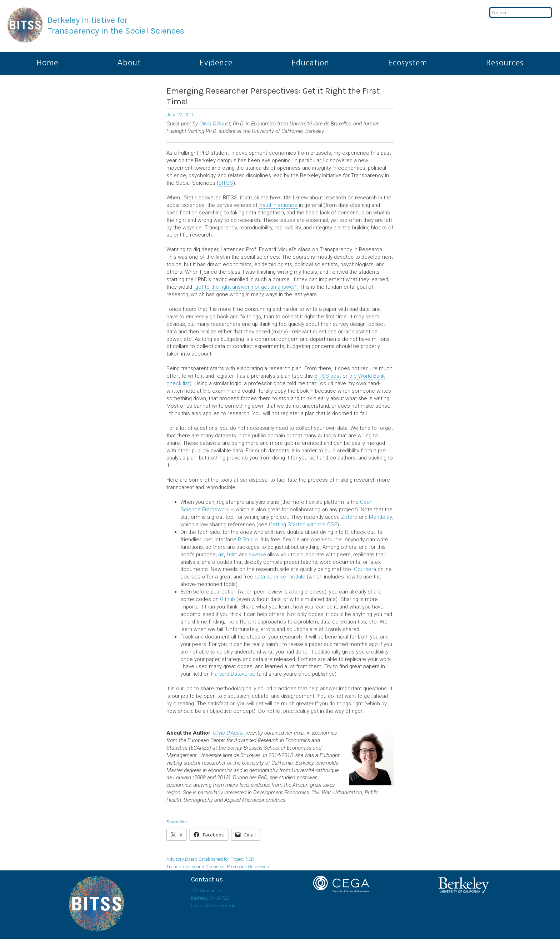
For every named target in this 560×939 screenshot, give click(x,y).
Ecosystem (408, 63)
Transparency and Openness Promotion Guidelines (218, 867)
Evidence (216, 63)
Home (47, 63)
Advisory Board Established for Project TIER (210, 859)
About (129, 63)
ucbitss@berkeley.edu (213, 906)
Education (310, 63)
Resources (505, 63)
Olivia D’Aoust (215, 124)
